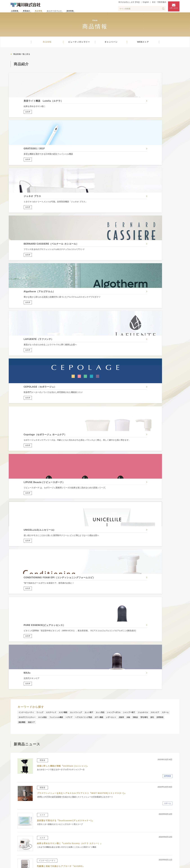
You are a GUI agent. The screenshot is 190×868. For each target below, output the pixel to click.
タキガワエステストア (124, 834)
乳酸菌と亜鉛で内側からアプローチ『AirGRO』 (64, 490)
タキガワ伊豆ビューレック (81, 841)
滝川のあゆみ (17, 831)
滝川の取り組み (18, 827)
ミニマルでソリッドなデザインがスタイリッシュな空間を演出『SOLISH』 (79, 576)
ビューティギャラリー (79, 45)
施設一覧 (15, 841)
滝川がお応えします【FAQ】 (99, 767)
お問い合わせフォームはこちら (122, 775)
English (143, 4)
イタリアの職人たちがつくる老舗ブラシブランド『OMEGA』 (72, 626)
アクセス (159, 823)
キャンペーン (111, 45)
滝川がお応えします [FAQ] (126, 4)
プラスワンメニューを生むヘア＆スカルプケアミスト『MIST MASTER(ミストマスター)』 (88, 417)
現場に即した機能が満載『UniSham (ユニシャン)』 (66, 389)
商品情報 (46, 11)
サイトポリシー (162, 864)
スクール (72, 822)
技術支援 (50, 836)
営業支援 (50, 831)
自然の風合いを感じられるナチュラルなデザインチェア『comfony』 (76, 599)
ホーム (14, 792)
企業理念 (15, 822)
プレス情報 (16, 850)
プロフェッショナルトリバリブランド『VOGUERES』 (68, 650)
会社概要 (15, 818)
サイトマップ (124, 864)
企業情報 (16, 11)
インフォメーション (20, 845)
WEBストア (143, 45)
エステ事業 (51, 822)
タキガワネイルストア (124, 839)
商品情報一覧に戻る (22, 57)
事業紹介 (31, 11)
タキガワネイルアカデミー (84, 836)
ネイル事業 (51, 827)
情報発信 (72, 818)
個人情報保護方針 (143, 864)
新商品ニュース (119, 818)
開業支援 (50, 841)
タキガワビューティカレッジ (85, 827)
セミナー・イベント (166, 812)
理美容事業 (51, 818)
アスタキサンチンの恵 (49, 517)
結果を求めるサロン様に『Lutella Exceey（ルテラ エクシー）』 (74, 467)
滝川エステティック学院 (83, 831)
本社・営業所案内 (156, 4)
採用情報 (87, 11)
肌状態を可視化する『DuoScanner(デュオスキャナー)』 (69, 444)
